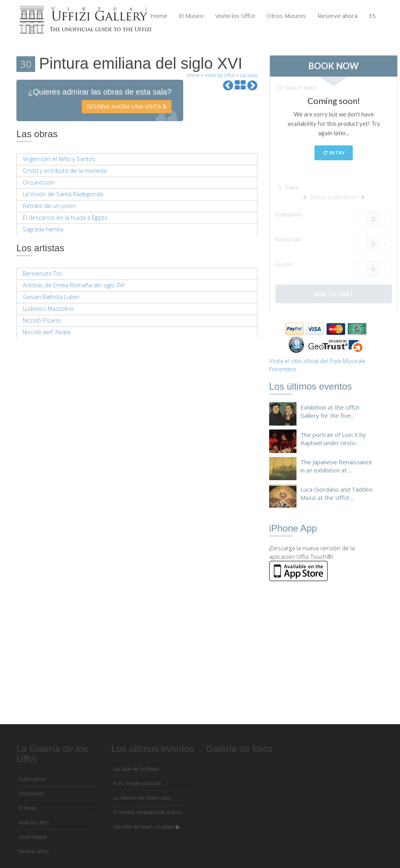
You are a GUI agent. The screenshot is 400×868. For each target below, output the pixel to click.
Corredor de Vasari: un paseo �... (148, 827)
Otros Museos (286, 16)
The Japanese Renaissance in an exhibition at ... (336, 466)
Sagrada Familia (43, 229)
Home (159, 16)
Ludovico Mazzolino (48, 308)
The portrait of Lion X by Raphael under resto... (333, 439)
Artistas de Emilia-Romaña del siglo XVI (73, 285)
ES (372, 16)
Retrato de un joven (49, 206)
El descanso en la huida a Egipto (65, 217)
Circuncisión (39, 182)
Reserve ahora (337, 16)
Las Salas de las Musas (136, 769)
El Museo (191, 16)
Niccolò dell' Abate (47, 332)
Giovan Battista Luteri (51, 297)
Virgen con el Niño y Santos (59, 159)
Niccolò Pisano (42, 320)
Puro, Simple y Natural (137, 783)
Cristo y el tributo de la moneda (65, 170)
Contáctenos (31, 794)
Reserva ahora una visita (127, 106)
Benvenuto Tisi (42, 273)
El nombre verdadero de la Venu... (149, 812)
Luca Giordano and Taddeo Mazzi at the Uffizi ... (337, 493)
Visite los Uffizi (235, 16)
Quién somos (32, 779)
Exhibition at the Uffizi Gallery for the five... (330, 411)
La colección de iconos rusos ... (144, 798)
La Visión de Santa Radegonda (63, 194)
